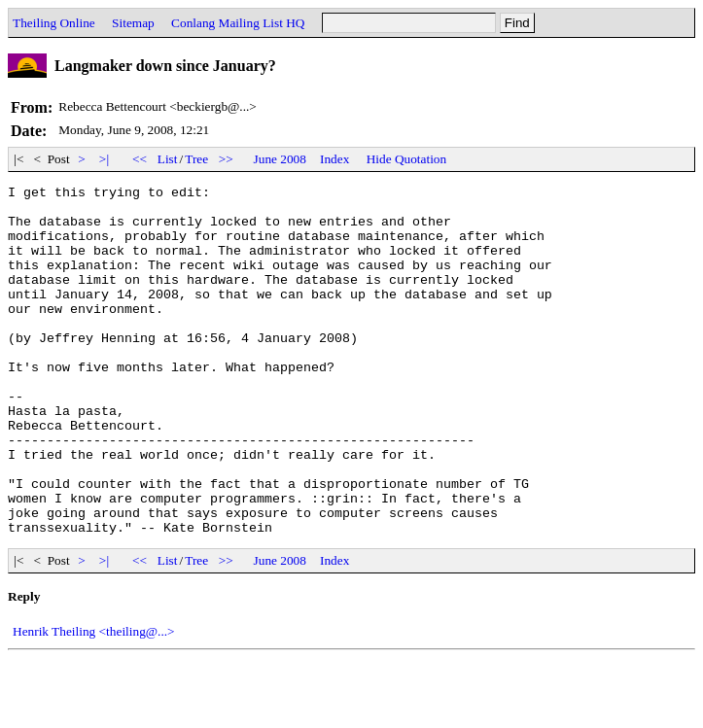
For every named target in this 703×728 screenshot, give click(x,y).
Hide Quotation (407, 159)
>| (105, 159)
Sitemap (133, 23)
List (168, 159)
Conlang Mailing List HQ (238, 23)
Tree (196, 159)
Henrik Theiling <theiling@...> (94, 701)
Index (334, 159)
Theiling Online (54, 23)
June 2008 (280, 159)
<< (140, 159)
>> (227, 159)
